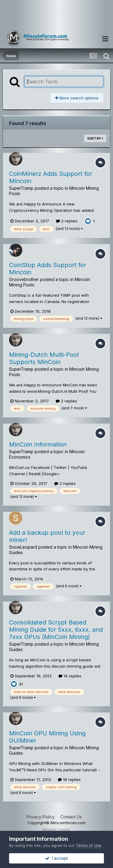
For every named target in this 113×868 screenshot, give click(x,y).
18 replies (69, 779)
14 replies (70, 676)
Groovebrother (24, 279)
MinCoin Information (38, 444)
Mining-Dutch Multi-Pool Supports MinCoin (44, 358)
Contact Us (71, 817)
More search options (77, 98)
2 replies (67, 221)
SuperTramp (21, 188)
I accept (56, 858)
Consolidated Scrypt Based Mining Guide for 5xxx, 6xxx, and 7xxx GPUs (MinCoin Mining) (56, 630)
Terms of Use (89, 845)
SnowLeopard (23, 547)
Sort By (95, 138)
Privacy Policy (41, 817)
